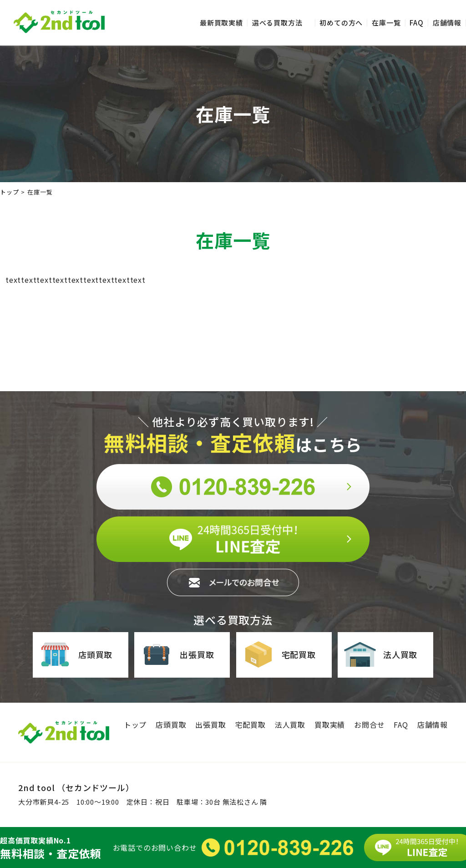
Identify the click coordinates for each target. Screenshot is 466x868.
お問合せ (369, 725)
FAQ (416, 23)
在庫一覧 (386, 23)
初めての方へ (341, 23)
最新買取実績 (221, 23)
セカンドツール (59, 22)
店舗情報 (447, 23)
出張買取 (177, 654)
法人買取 (381, 654)
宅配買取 (279, 654)
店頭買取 (76, 654)
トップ (135, 725)
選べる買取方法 (277, 23)
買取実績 (330, 725)
